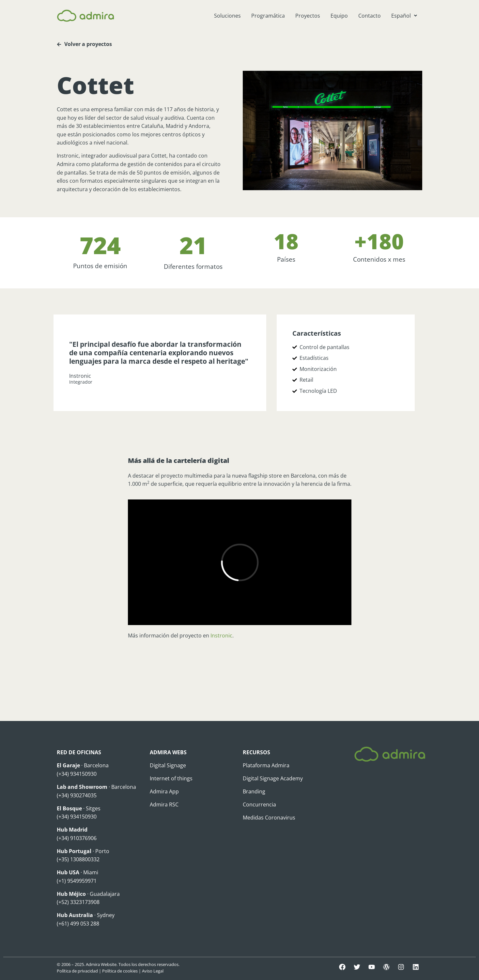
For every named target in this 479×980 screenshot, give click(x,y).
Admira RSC (164, 804)
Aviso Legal (153, 971)
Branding (254, 791)
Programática (268, 16)
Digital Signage (168, 765)
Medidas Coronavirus (269, 818)
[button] (404, 16)
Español (404, 16)
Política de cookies (120, 971)
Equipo (339, 16)
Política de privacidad (77, 971)
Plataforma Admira (266, 765)
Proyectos (308, 16)
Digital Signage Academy (273, 778)
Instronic (221, 635)
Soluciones (227, 16)
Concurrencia (259, 804)
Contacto (370, 16)
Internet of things (171, 778)
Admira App (164, 791)
